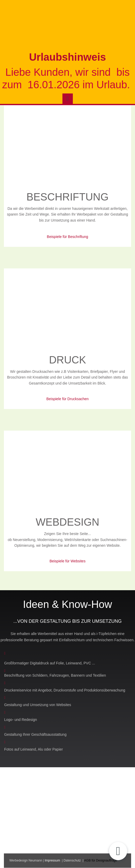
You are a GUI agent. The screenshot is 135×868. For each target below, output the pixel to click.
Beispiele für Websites (67, 561)
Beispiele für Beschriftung (67, 237)
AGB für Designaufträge (101, 860)
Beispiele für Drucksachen (67, 399)
